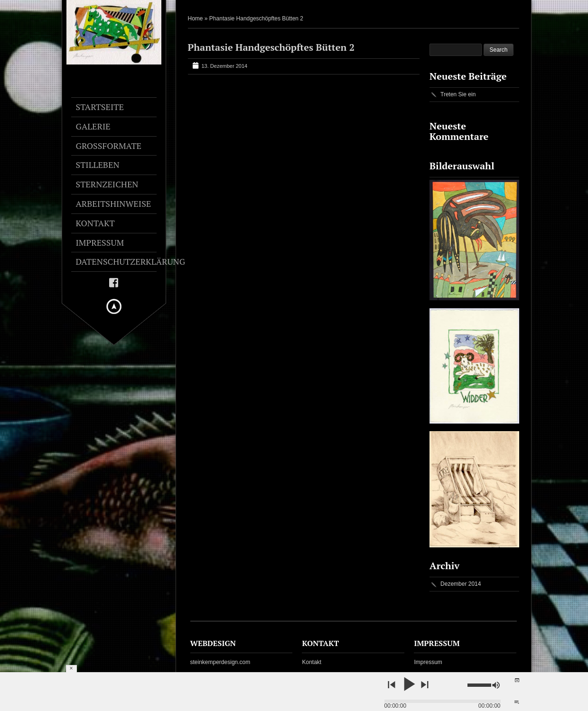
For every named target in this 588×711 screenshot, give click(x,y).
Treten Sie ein (458, 94)
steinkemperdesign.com (220, 662)
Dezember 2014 (461, 584)
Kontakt (312, 662)
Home (196, 18)
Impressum (428, 662)
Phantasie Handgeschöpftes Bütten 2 (271, 47)
